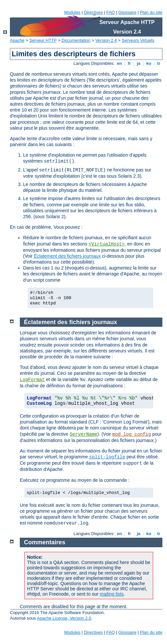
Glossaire (128, 12)
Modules (72, 12)
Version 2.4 (106, 40)
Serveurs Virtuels (138, 40)
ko (149, 63)
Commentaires (45, 542)
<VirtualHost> (106, 244)
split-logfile (107, 457)
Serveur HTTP (43, 40)
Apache (17, 40)
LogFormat (32, 380)
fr (130, 63)
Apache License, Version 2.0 (64, 618)
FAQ (111, 12)
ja (139, 63)
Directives (93, 12)
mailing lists (112, 594)
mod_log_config (132, 434)
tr (159, 63)
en (119, 63)
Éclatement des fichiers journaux (67, 256)
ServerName (83, 434)
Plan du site (151, 12)
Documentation (76, 40)
